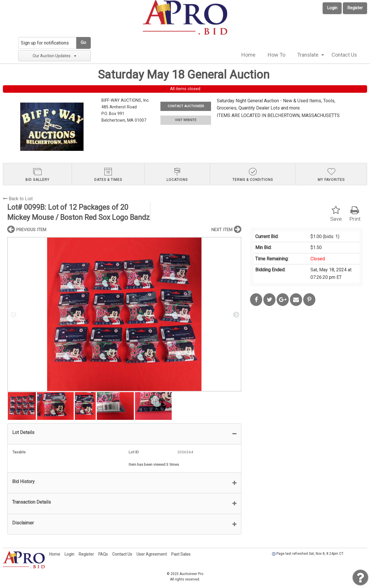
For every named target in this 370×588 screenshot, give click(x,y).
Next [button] (236, 314)
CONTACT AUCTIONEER (186, 106)
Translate (308, 55)
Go (83, 43)
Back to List (18, 199)
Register (355, 8)
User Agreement (152, 554)
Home (248, 55)
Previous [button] (13, 314)
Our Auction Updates (54, 56)
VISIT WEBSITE (186, 120)
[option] (124, 314)
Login (332, 8)
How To (276, 55)
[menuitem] (248, 55)
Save (336, 214)
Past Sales (181, 554)
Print (355, 214)
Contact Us (344, 55)
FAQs (103, 554)
